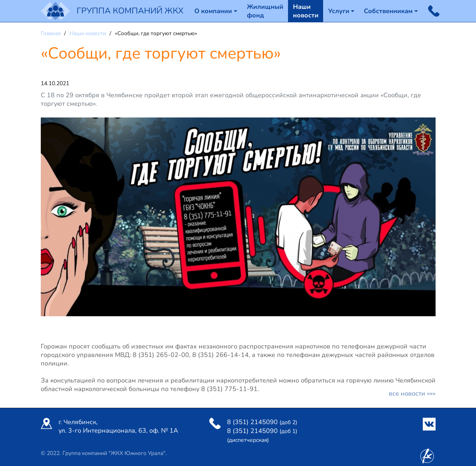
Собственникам (388, 11)
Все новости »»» (412, 395)
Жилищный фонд (265, 11)
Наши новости (306, 11)
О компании (213, 11)
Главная (51, 33)
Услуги (339, 11)
